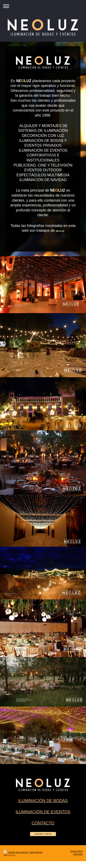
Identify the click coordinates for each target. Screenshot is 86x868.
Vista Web (78, 854)
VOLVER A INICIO (43, 834)
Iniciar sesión (76, 851)
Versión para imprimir (16, 852)
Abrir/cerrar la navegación (43, 6)
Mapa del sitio (36, 852)
